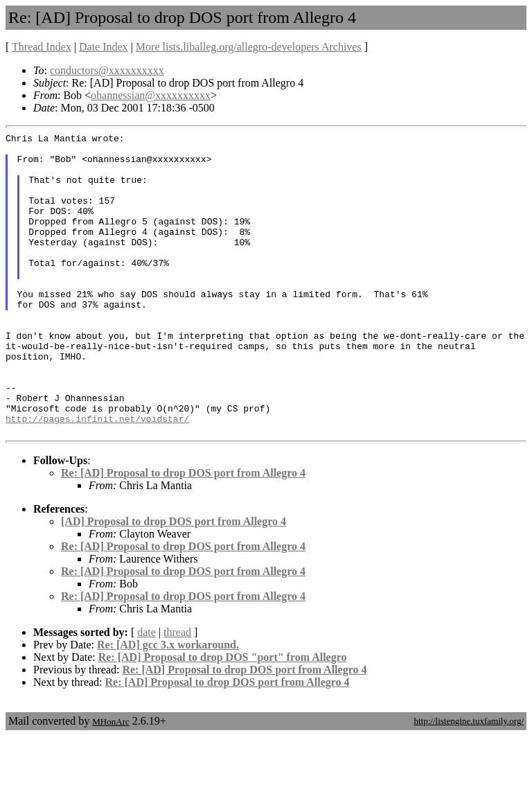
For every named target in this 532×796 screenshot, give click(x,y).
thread (177, 692)
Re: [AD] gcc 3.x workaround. (168, 705)
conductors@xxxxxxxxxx (107, 70)
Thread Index (42, 47)
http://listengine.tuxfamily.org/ (469, 781)
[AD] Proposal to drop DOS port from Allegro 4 (174, 582)
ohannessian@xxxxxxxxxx (151, 95)
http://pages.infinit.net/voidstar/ (97, 477)
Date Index (104, 47)
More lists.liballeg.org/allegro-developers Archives (249, 47)
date (147, 692)
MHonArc (110, 782)
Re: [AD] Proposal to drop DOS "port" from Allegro (223, 717)
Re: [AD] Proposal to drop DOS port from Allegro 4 (183, 533)
